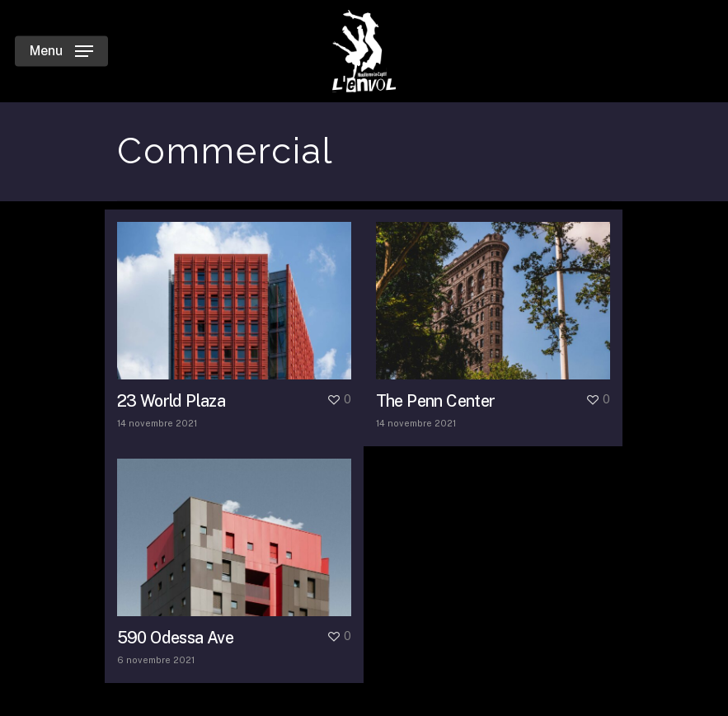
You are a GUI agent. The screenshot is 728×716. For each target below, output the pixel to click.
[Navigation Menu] (61, 51)
